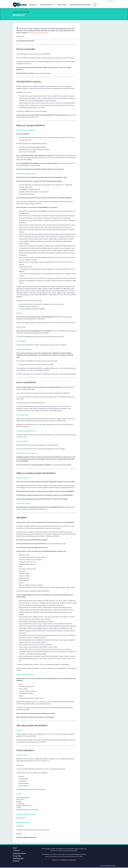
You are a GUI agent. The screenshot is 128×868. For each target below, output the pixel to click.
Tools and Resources (47, 5)
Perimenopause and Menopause (80, 5)
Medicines (33, 5)
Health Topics (62, 5)
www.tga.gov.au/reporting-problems (38, 33)
